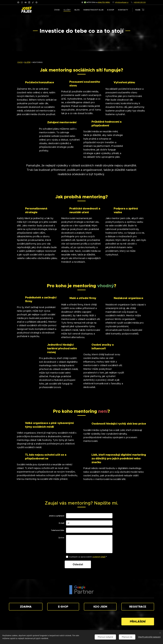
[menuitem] (56, 10)
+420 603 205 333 (140, 2)
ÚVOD (20, 62)
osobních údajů (99, 557)
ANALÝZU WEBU (104, 2)
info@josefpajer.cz (122, 2)
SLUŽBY (28, 62)
